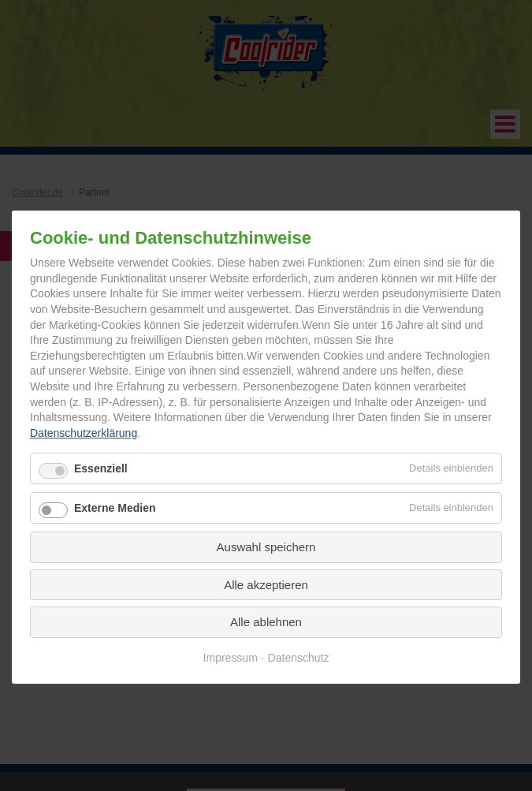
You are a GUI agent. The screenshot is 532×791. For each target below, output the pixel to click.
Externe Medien (115, 508)
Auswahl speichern (266, 547)
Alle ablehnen (266, 622)
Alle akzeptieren (266, 585)
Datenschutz (299, 658)
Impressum (231, 658)
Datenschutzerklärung (84, 433)
